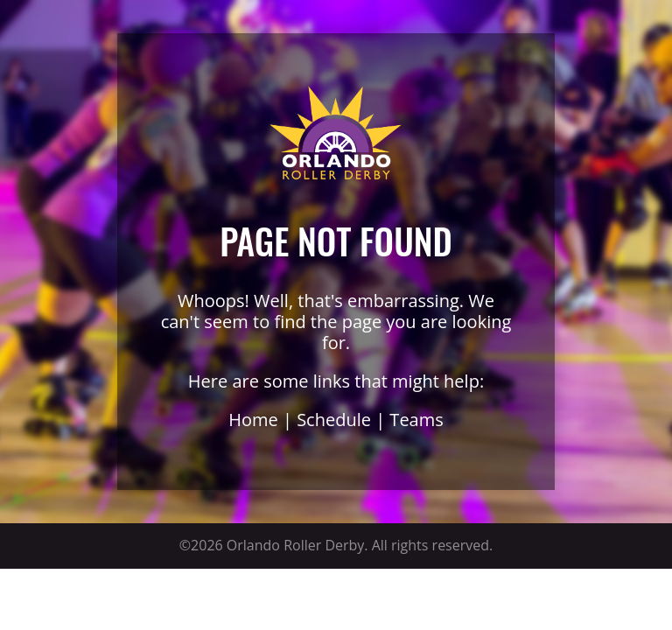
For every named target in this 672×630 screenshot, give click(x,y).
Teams (416, 420)
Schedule (334, 420)
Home (253, 420)
